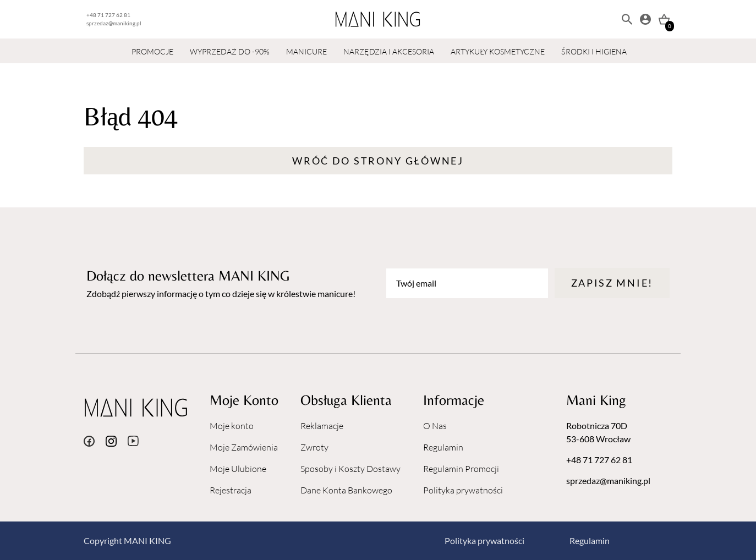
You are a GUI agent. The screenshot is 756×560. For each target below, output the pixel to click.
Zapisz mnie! (612, 283)
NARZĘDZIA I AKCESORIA (389, 51)
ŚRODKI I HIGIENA (594, 51)
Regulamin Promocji (461, 469)
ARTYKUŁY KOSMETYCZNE (498, 51)
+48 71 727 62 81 (108, 15)
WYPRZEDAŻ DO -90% (230, 51)
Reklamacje (322, 426)
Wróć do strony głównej (378, 161)
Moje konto (232, 426)
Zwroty (314, 447)
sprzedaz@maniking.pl (114, 23)
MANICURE (306, 51)
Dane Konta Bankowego (346, 490)
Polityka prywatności (463, 490)
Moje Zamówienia (244, 447)
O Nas (435, 426)
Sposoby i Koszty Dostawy (350, 469)
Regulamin (443, 447)
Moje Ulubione (238, 469)
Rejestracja (231, 490)
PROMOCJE (152, 51)
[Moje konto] (645, 19)
